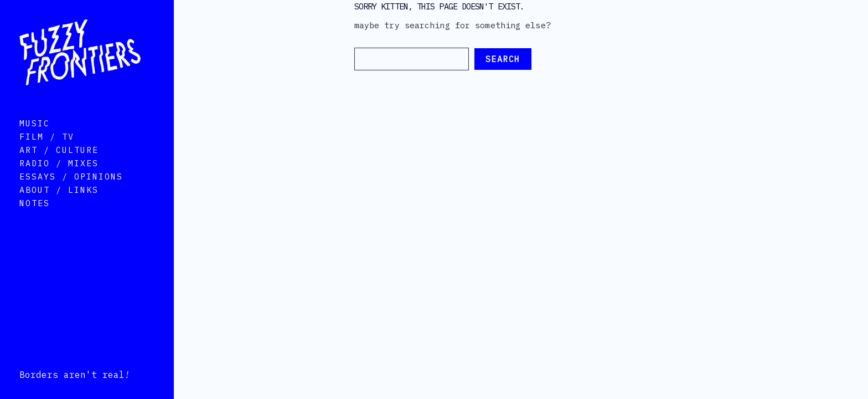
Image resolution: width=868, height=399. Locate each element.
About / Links (59, 205)
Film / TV (47, 152)
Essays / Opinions (71, 192)
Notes (35, 219)
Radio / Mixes (59, 179)
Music (35, 139)
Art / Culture (59, 165)
